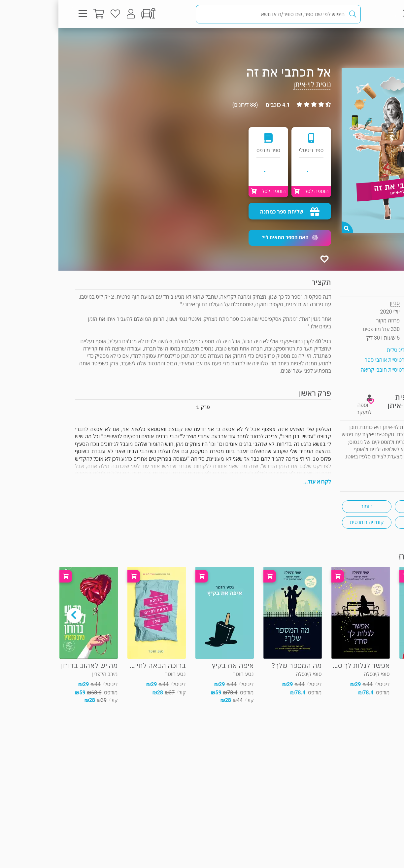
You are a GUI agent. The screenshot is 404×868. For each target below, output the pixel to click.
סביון (336, 303)
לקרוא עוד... (259, 482)
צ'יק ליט (361, 522)
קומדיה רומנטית (308, 522)
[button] (231, 238)
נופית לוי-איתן (254, 85)
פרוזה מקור (366, 41)
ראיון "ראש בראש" (369, 464)
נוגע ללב (361, 506)
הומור (308, 506)
